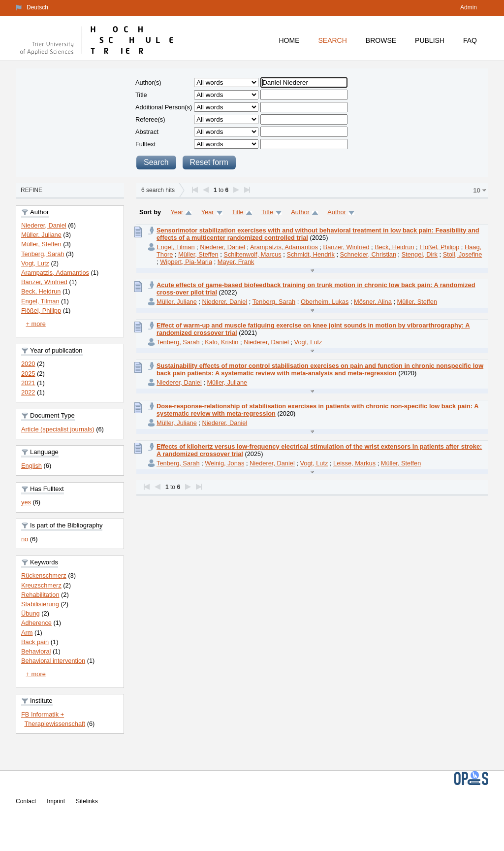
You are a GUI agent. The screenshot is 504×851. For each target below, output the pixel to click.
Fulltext (145, 144)
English (31, 466)
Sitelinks (87, 801)
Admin (469, 7)
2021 (28, 383)
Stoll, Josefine (463, 254)
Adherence (36, 623)
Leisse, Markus (354, 463)
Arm (27, 633)
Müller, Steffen (41, 244)
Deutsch (37, 7)
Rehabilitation (40, 595)
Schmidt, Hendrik (310, 254)
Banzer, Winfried (44, 282)
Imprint (56, 801)
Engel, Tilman (40, 301)
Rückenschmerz (44, 575)
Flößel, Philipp (41, 311)
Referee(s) (150, 119)
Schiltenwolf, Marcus (252, 254)
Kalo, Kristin (221, 342)
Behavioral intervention (53, 661)
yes (26, 502)
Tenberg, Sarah (43, 254)
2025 (28, 374)
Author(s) (148, 82)
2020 (28, 364)
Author (300, 212)
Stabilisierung (40, 604)
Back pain (35, 642)
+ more (36, 324)
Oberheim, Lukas (325, 302)
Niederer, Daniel (44, 225)
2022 (28, 392)
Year (177, 212)
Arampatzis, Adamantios (55, 273)
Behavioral (36, 651)
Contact (26, 801)
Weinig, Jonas (224, 463)
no (25, 539)
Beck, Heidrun (41, 291)
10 (477, 190)
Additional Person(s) (164, 107)
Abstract (147, 132)
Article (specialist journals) (58, 429)
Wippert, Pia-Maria (186, 262)
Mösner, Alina (373, 302)
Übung (31, 613)
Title (141, 95)
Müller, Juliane (41, 235)
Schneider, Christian (368, 254)
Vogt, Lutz (35, 263)
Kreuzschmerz (41, 585)
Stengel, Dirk (420, 254)
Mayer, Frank (236, 262)
